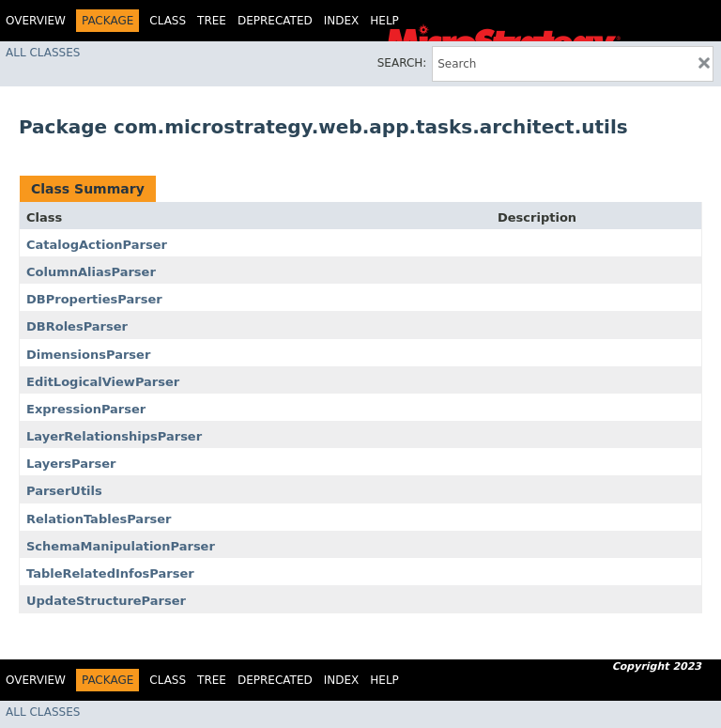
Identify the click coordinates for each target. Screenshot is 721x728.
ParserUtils (64, 491)
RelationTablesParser (99, 519)
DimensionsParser (88, 355)
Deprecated (275, 21)
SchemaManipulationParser (121, 546)
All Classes (43, 53)
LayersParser (71, 464)
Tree (212, 21)
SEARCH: (402, 63)
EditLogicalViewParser (103, 382)
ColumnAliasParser (91, 272)
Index (342, 21)
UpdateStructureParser (106, 601)
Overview (36, 21)
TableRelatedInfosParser (110, 573)
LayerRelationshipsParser (114, 436)
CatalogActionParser (97, 245)
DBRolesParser (77, 326)
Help (384, 21)
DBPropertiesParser (94, 299)
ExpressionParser (86, 409)
